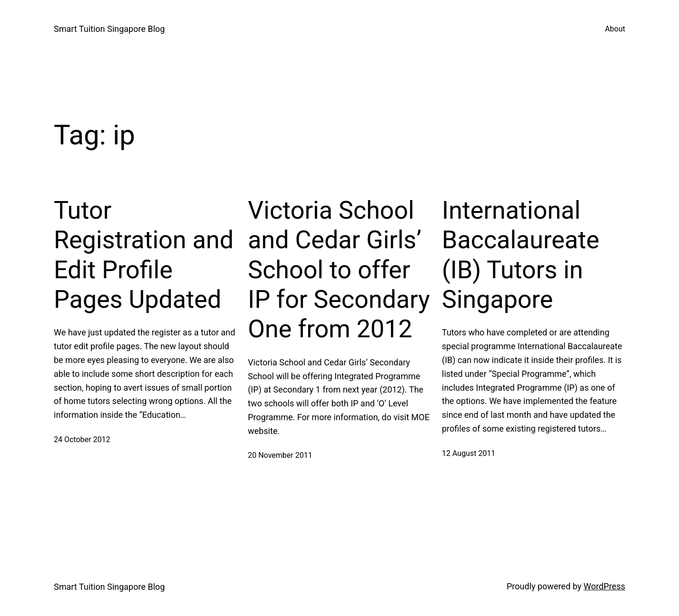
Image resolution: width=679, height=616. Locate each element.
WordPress (604, 586)
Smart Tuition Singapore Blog (109, 29)
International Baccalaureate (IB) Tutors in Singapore (521, 255)
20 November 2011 (280, 455)
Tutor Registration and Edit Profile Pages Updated (144, 255)
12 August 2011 (469, 453)
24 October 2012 (82, 439)
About (615, 29)
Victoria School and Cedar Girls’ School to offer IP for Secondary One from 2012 (339, 270)
